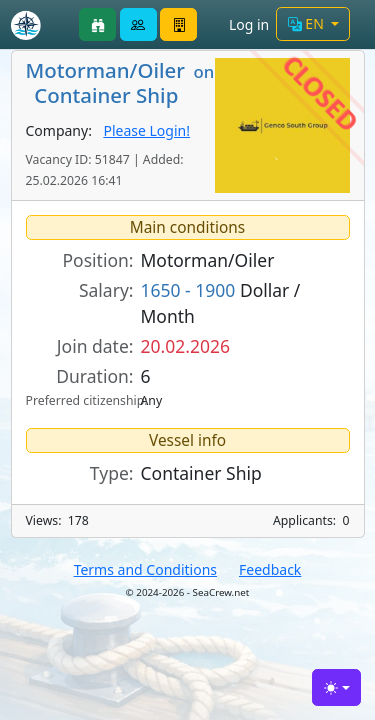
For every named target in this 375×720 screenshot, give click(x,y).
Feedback (270, 569)
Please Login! (146, 130)
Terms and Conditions (145, 569)
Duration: (94, 376)
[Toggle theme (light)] (336, 687)
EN (308, 23)
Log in (249, 24)
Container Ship (201, 473)
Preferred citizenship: (80, 400)
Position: (98, 260)
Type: (112, 473)
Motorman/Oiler (208, 260)
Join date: (95, 346)
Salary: (106, 290)
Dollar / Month (221, 303)
